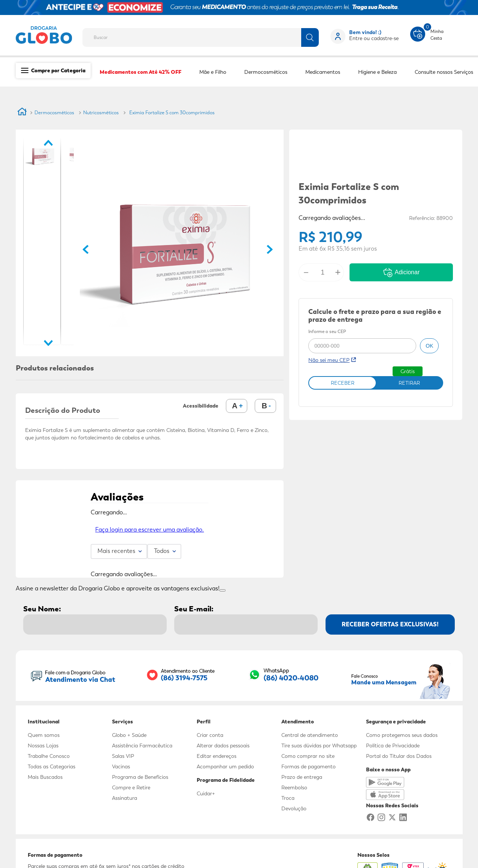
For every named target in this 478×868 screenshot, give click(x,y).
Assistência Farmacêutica (142, 745)
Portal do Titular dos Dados (399, 756)
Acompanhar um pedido (225, 766)
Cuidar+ (206, 793)
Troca (288, 798)
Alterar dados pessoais (223, 745)
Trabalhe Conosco (49, 756)
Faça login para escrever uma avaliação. (149, 530)
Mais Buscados (45, 777)
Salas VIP (123, 756)
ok (429, 346)
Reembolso (294, 787)
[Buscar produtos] (310, 37)
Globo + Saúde (129, 735)
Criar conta (210, 735)
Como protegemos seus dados (402, 735)
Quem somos (44, 735)
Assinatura (125, 798)
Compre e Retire (131, 787)
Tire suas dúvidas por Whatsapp (319, 745)
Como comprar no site (308, 756)
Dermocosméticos (54, 113)
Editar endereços (217, 756)
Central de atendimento (310, 735)
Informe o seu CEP (327, 332)
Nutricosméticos (101, 113)
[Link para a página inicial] (22, 113)
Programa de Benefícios (140, 777)
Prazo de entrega (302, 777)
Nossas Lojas (43, 745)
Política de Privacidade (393, 745)
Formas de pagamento (308, 766)
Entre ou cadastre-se (374, 38)
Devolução (294, 808)
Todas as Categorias (52, 766)
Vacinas (121, 766)
